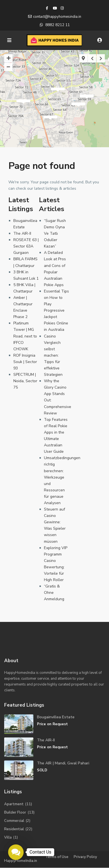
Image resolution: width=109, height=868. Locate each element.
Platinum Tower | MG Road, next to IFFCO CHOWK (25, 336)
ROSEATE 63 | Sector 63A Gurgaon (26, 246)
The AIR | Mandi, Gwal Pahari (63, 763)
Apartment (14, 804)
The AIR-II (22, 233)
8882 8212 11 (58, 25)
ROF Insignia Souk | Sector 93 (25, 362)
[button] (16, 852)
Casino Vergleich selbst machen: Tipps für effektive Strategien (53, 356)
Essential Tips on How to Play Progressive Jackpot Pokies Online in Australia (56, 311)
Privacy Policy (85, 857)
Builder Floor (15, 812)
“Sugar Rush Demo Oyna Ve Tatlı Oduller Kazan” (55, 233)
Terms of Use (57, 857)
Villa (8, 837)
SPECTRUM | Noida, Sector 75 (25, 381)
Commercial (14, 821)
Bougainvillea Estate (56, 717)
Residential (14, 829)
